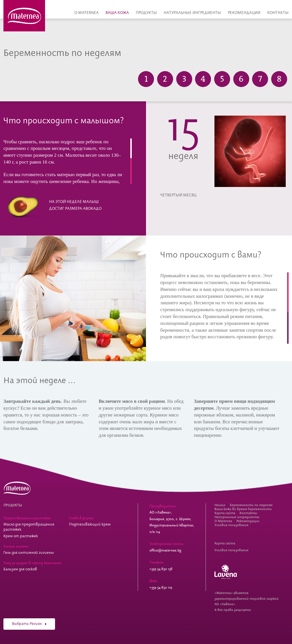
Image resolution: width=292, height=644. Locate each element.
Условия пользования (231, 525)
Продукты (146, 13)
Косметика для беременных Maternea (24, 16)
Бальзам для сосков (20, 569)
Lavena (226, 572)
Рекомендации (244, 13)
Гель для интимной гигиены (29, 553)
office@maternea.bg (165, 551)
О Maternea (87, 13)
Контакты (278, 13)
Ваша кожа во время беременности (243, 509)
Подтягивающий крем (90, 525)
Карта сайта (225, 513)
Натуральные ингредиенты (192, 13)
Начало (220, 505)
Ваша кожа (117, 13)
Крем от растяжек (21, 536)
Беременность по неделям (251, 505)
